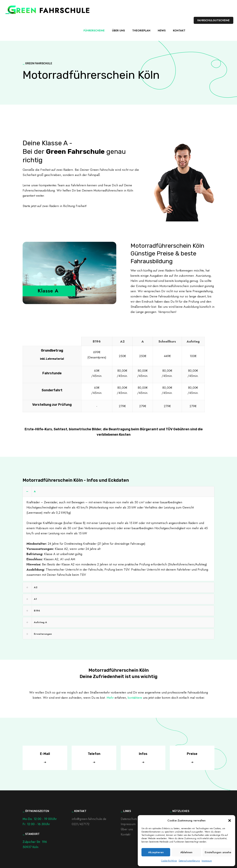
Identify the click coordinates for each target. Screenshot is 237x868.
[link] (118, 534)
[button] (230, 820)
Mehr (110, 698)
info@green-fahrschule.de (89, 819)
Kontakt (125, 834)
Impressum (207, 861)
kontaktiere (135, 698)
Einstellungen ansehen (218, 852)
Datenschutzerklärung (189, 861)
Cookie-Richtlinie (169, 861)
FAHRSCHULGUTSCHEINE (213, 20)
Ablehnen (186, 852)
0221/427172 (81, 824)
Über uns (127, 829)
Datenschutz (129, 819)
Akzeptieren (156, 852)
